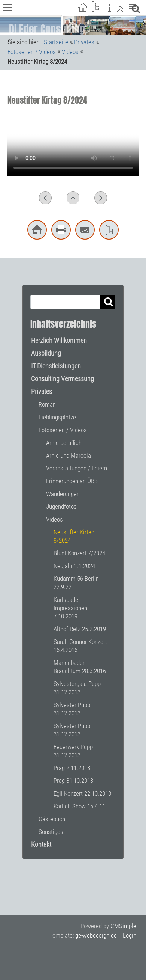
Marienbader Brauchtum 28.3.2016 (80, 667)
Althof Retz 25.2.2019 (80, 629)
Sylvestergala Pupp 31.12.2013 (77, 688)
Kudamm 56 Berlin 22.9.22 (76, 583)
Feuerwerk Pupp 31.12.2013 (73, 751)
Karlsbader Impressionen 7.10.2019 (70, 608)
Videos (70, 52)
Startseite (56, 42)
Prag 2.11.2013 (72, 768)
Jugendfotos (61, 507)
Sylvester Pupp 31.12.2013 (72, 709)
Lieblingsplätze (57, 417)
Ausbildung (46, 353)
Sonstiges (51, 832)
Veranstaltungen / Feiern (77, 468)
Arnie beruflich (64, 443)
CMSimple (123, 926)
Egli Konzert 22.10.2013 (82, 793)
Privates (84, 42)
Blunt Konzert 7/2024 (79, 553)
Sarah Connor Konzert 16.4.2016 (80, 646)
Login (130, 935)
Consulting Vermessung (63, 379)
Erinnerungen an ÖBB (72, 481)
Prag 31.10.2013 (73, 781)
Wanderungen (63, 494)
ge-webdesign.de (96, 935)
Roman (47, 404)
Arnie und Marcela (69, 455)
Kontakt (41, 844)
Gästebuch (52, 819)
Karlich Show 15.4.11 (79, 806)
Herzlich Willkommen (59, 340)
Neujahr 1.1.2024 (74, 566)
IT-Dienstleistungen (56, 366)
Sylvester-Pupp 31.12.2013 (72, 730)
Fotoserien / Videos (32, 52)
